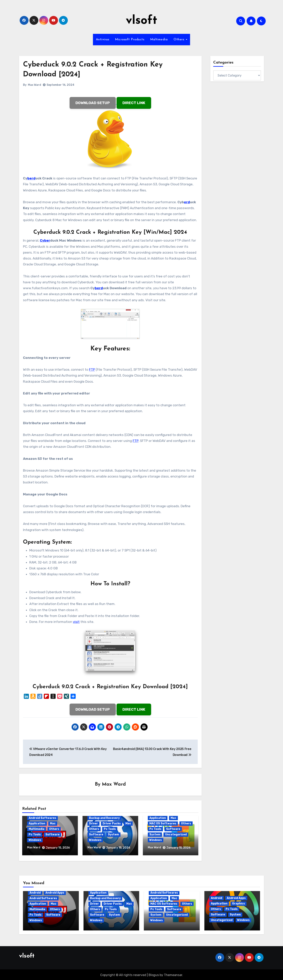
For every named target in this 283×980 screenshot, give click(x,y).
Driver (93, 824)
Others (179, 40)
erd (187, 202)
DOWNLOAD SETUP (93, 103)
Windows (35, 840)
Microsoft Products (130, 40)
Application (37, 824)
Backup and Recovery (104, 818)
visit (76, 622)
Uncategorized (176, 835)
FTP (92, 369)
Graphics (238, 903)
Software (52, 835)
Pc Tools (35, 835)
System (113, 835)
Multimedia (159, 40)
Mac (53, 824)
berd (31, 178)
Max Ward (34, 85)
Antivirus (103, 40)
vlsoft (141, 21)
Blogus (154, 974)
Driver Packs (112, 824)
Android (35, 892)
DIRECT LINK (134, 103)
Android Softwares (42, 818)
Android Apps (55, 892)
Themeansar (173, 974)
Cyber (45, 240)
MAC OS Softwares (163, 824)
